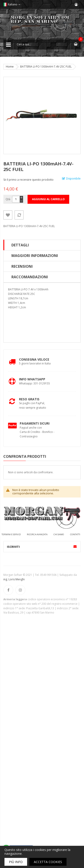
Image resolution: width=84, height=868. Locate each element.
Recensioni (22, 266)
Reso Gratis (29, 399)
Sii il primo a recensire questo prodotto (28, 180)
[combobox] (42, 44)
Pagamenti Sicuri (35, 423)
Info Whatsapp (32, 379)
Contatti (75, 534)
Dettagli (20, 245)
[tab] (42, 245)
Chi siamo (59, 534)
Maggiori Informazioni (35, 256)
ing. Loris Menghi (14, 579)
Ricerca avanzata (37, 534)
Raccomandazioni (30, 277)
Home (10, 67)
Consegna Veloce (34, 359)
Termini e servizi (11, 534)
